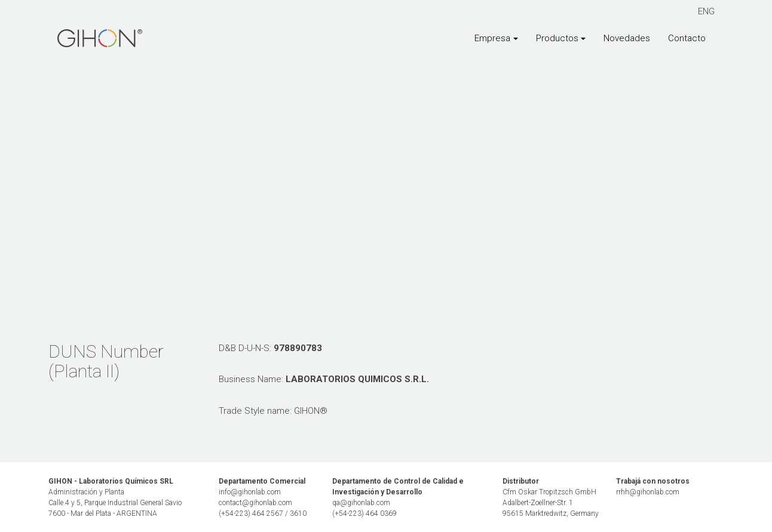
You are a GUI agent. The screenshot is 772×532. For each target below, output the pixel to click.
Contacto (687, 38)
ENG (706, 11)
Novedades (627, 38)
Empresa (492, 38)
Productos (557, 38)
